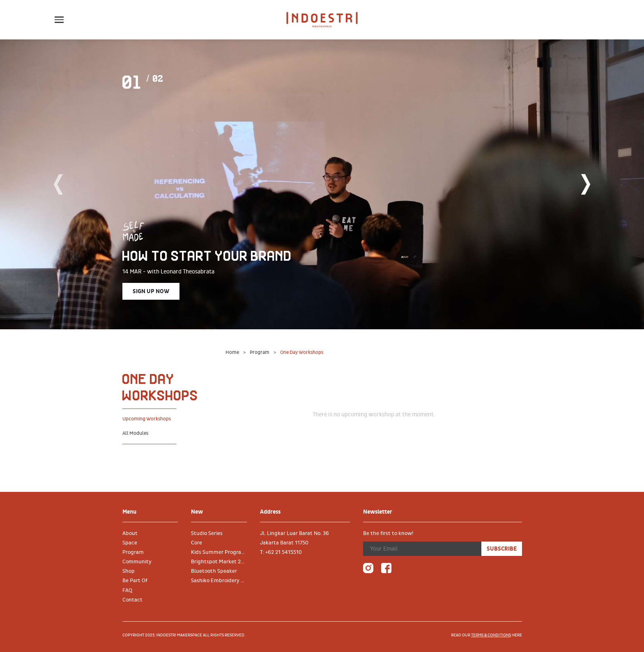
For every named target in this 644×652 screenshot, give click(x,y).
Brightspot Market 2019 (220, 562)
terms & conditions (491, 635)
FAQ (127, 590)
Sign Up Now (151, 291)
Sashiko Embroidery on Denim (222, 581)
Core (197, 543)
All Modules (135, 433)
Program (260, 352)
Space (130, 543)
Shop (129, 571)
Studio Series (207, 533)
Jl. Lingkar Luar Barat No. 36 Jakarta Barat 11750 (294, 538)
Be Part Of (135, 581)
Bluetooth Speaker (214, 571)
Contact (132, 600)
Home (233, 352)
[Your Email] (422, 549)
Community (137, 562)
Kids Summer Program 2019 (222, 552)
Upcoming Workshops (147, 419)
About (130, 533)
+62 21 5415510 (284, 552)
